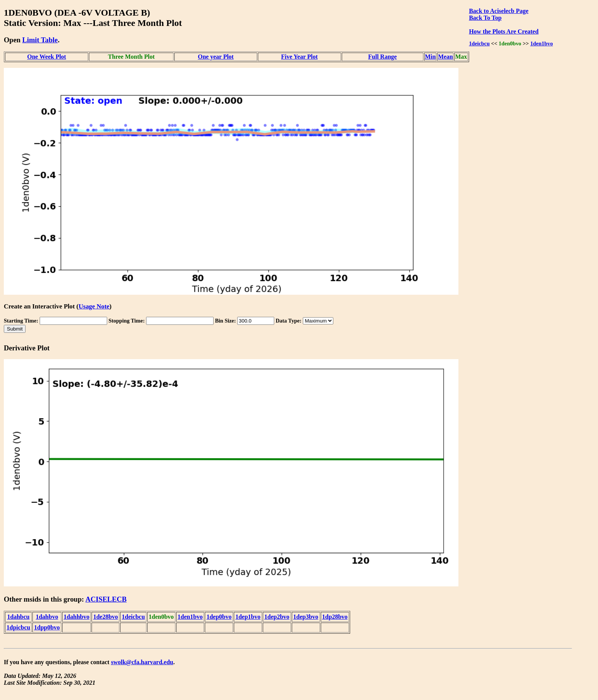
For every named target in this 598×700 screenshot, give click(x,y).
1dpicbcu (18, 627)
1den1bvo (541, 43)
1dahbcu (18, 617)
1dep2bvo (277, 617)
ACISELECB (106, 599)
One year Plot (216, 57)
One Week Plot (47, 57)
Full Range (382, 57)
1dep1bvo (248, 617)
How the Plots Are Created (504, 31)
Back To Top (485, 18)
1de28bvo (105, 617)
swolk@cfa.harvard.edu (142, 662)
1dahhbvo (77, 617)
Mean (445, 57)
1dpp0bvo (47, 627)
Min (430, 57)
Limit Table (40, 40)
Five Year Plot (299, 57)
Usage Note (94, 306)
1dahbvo (47, 617)
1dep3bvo (306, 617)
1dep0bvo (219, 617)
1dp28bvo (335, 617)
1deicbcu (479, 43)
